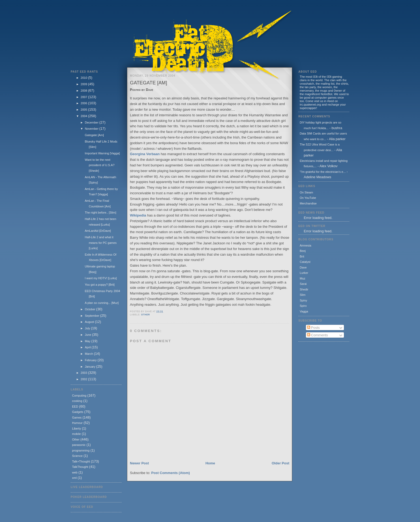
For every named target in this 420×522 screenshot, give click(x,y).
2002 (84, 379)
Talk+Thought (81, 461)
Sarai (303, 284)
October (91, 309)
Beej (303, 251)
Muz (303, 278)
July (88, 328)
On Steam (306, 192)
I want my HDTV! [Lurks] (101, 278)
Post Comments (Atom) (171, 473)
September (93, 316)
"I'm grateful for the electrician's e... (323, 172)
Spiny (303, 300)
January (91, 367)
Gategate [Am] (94, 135)
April (88, 347)
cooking (77, 401)
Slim (303, 295)
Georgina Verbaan (145, 154)
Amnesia (305, 245)
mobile (76, 434)
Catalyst (305, 262)
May (88, 341)
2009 (84, 84)
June (89, 335)
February (91, 360)
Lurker (304, 273)
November (92, 129)
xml (74, 478)
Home (210, 463)
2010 (84, 78)
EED (75, 407)
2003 (84, 373)
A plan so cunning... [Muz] (102, 303)
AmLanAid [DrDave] (98, 231)
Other (76, 439)
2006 (84, 103)
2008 (84, 91)
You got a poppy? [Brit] (100, 285)
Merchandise (308, 203)
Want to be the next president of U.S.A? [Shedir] (100, 165)
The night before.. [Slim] (100, 212)
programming (81, 450)
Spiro (303, 306)
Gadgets (78, 412)
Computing (79, 396)
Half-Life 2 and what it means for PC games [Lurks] (101, 243)
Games (77, 417)
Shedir (304, 289)
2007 (84, 97)
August (90, 322)
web (75, 472)
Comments (317, 335)
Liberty (76, 428)
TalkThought (80, 467)
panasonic (79, 445)
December (92, 122)
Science (77, 456)
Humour (77, 423)
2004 (84, 116)
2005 (84, 110)
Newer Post (139, 463)
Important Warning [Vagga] (102, 153)
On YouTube (308, 198)
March (89, 354)
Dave (303, 267)
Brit (302, 256)
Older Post (280, 463)
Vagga (304, 311)
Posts (313, 328)
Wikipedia (138, 215)
